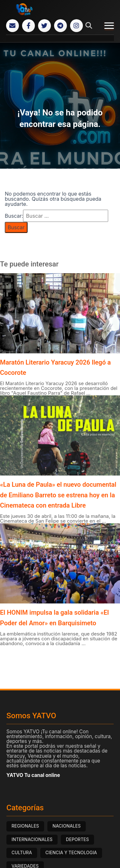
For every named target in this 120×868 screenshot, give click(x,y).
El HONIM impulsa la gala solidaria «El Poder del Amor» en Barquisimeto (54, 618)
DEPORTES (77, 839)
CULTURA (22, 853)
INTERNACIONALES (32, 839)
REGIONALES (25, 826)
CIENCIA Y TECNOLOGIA (71, 853)
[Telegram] (60, 26)
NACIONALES (67, 826)
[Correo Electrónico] (12, 26)
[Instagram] (76, 26)
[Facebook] (28, 26)
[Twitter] (44, 26)
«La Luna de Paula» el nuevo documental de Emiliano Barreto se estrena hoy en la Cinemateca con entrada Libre (58, 495)
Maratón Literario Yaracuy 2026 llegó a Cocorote (55, 367)
